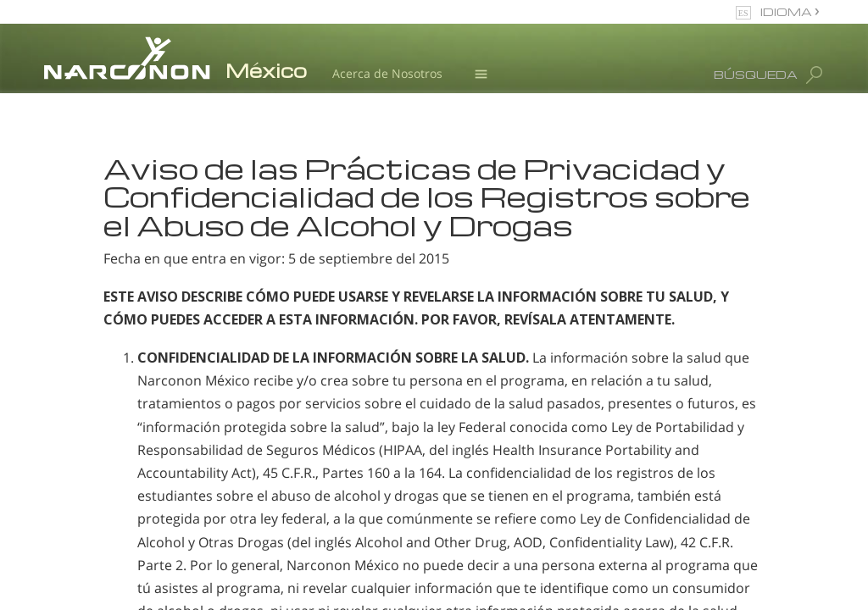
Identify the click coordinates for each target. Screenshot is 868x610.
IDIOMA (787, 11)
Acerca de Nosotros (387, 73)
